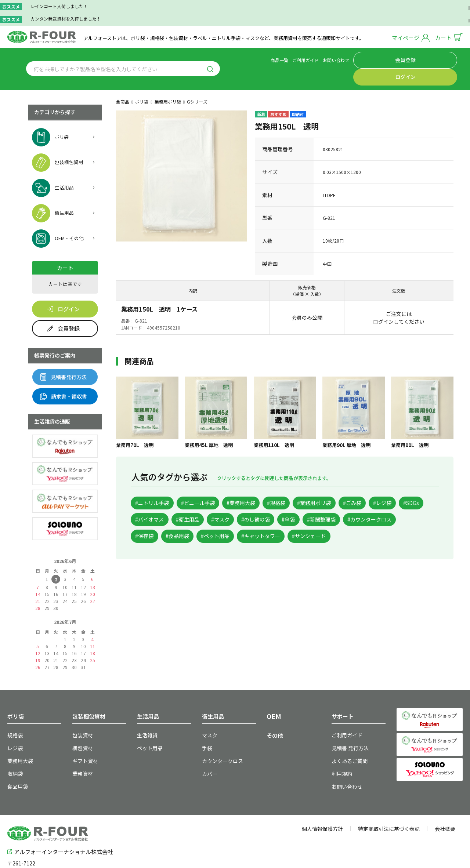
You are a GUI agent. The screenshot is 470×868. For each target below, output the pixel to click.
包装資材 (81, 716)
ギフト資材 (83, 739)
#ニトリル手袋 (156, 485)
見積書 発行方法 (348, 728)
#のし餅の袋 (349, 502)
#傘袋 (388, 502)
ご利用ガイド (342, 59)
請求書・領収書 (64, 377)
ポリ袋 (142, 82)
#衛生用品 (268, 502)
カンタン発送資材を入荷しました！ (66, 19)
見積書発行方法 (64, 358)
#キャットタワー (395, 520)
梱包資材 (81, 728)
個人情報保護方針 (322, 805)
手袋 (206, 728)
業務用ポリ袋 (168, 82)
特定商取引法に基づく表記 (389, 805)
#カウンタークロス (209, 520)
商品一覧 (316, 59)
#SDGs (182, 502)
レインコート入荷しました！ (59, 6)
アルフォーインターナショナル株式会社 (60, 826)
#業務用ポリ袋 (345, 485)
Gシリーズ (197, 82)
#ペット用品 (342, 520)
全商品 (123, 82)
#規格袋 (301, 485)
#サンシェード (156, 538)
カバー (209, 751)
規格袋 (14, 716)
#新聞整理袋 (153, 520)
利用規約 (340, 751)
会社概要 (445, 805)
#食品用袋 (298, 520)
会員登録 (406, 59)
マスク (209, 716)
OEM (273, 697)
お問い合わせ (373, 59)
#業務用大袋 (259, 485)
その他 (275, 716)
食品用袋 (16, 763)
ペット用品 (148, 728)
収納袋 (14, 751)
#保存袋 (259, 520)
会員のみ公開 (307, 299)
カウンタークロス (220, 739)
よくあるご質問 (347, 739)
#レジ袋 (147, 502)
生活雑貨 (146, 716)
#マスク (307, 502)
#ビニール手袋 (209, 485)
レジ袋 (14, 728)
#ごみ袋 (390, 485)
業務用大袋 (18, 739)
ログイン (441, 59)
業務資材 (81, 751)
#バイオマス (223, 502)
